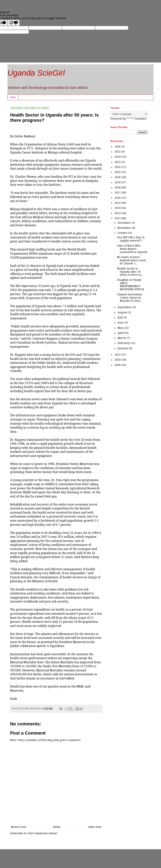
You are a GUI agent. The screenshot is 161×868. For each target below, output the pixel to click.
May (121, 328)
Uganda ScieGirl (36, 73)
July (121, 317)
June (121, 323)
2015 (118, 203)
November (125, 228)
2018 (118, 187)
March (122, 338)
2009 (118, 365)
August (123, 312)
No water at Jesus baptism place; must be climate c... (132, 260)
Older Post (95, 827)
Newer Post (18, 827)
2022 (118, 167)
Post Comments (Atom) (42, 833)
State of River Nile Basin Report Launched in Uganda (132, 249)
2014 (118, 208)
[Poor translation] (14, 23)
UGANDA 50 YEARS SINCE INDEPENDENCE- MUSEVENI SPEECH (131, 285)
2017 (118, 193)
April (121, 333)
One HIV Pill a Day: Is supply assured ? (131, 239)
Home (13, 97)
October (123, 233)
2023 (118, 162)
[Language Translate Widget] (129, 114)
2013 (118, 213)
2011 (118, 355)
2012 (118, 218)
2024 (118, 157)
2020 (118, 177)
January (123, 348)
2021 (118, 172)
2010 (118, 360)
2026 (118, 147)
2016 (118, 198)
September (125, 307)
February (124, 343)
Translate (137, 119)
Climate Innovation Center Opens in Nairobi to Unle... (130, 298)
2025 (118, 152)
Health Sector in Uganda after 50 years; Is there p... (130, 272)
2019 (118, 182)
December (124, 223)
